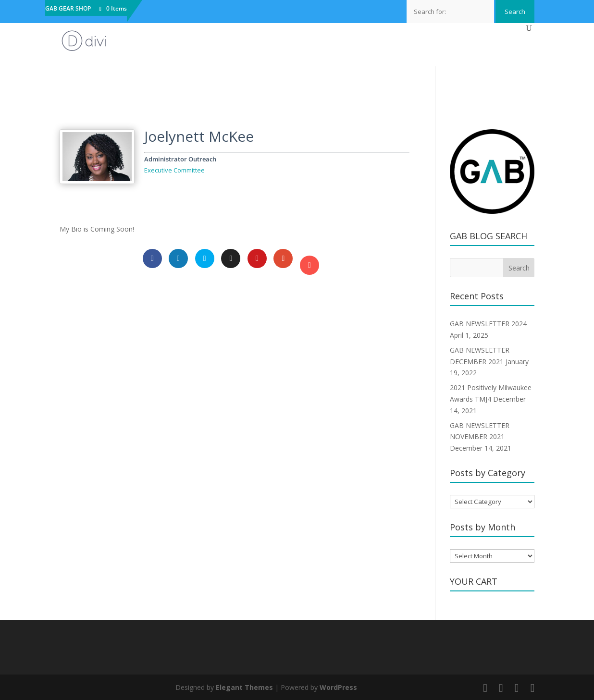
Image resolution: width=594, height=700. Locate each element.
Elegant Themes (244, 687)
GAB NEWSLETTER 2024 (488, 324)
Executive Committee (174, 170)
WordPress (338, 687)
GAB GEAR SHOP (68, 9)
